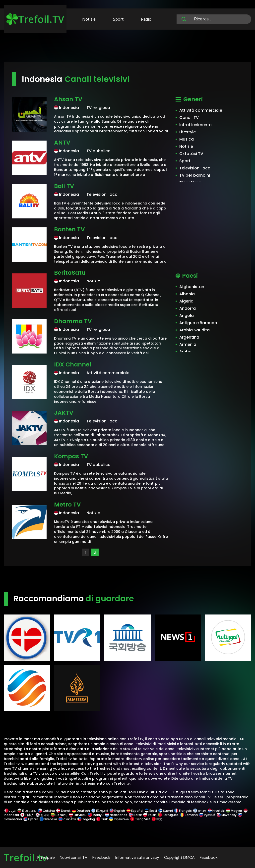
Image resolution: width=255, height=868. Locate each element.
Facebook (209, 857)
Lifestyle (188, 132)
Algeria (186, 301)
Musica (187, 139)
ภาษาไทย (67, 819)
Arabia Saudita (194, 330)
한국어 (42, 815)
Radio (146, 19)
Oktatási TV (191, 154)
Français (183, 811)
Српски (31, 819)
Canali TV (189, 118)
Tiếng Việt (140, 819)
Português (168, 815)
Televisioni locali (196, 168)
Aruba (185, 352)
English (117, 811)
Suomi (166, 811)
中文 (157, 819)
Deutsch (81, 811)
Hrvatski (216, 811)
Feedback (101, 857)
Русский (207, 815)
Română (189, 815)
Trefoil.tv (25, 857)
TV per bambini (195, 175)
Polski (150, 815)
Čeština (46, 811)
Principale (46, 857)
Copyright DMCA (179, 857)
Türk (102, 819)
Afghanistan (192, 287)
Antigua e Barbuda (198, 323)
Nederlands (116, 815)
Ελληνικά (100, 811)
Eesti (151, 811)
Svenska (48, 819)
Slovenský (227, 815)
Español (135, 811)
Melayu (96, 815)
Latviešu (78, 815)
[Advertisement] (127, 47)
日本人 (27, 815)
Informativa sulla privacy (137, 857)
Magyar (234, 811)
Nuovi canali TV (74, 857)
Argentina (189, 337)
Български (27, 811)
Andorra (188, 308)
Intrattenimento (195, 125)
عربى (10, 811)
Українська (119, 819)
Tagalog (86, 819)
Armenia (188, 344)
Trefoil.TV (35, 19)
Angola (187, 316)
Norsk (135, 815)
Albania (187, 294)
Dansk (63, 811)
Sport (118, 19)
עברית (200, 811)
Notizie (89, 19)
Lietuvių (59, 815)
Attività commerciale (201, 110)
